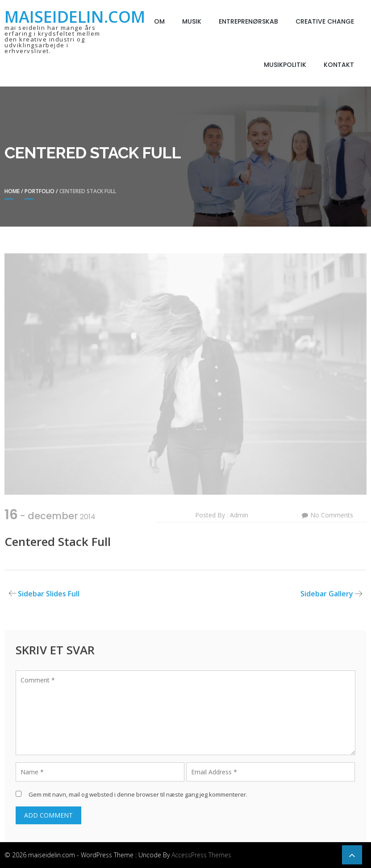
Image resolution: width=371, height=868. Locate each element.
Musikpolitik (285, 65)
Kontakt (339, 65)
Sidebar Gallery (327, 594)
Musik (192, 21)
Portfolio (40, 191)
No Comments (332, 515)
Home (12, 191)
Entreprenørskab (248, 21)
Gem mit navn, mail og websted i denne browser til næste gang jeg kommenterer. (138, 794)
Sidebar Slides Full (49, 594)
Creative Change (325, 21)
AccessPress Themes (201, 855)
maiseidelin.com (75, 17)
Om (159, 21)
